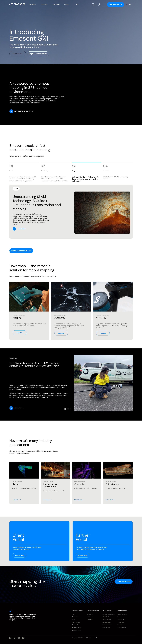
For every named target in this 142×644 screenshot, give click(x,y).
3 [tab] (70, 409)
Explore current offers (38, 54)
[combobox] (128, 5)
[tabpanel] (71, 383)
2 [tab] (67, 409)
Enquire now (114, 5)
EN (128, 4)
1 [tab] (65, 409)
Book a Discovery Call (21, 251)
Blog (16, 189)
